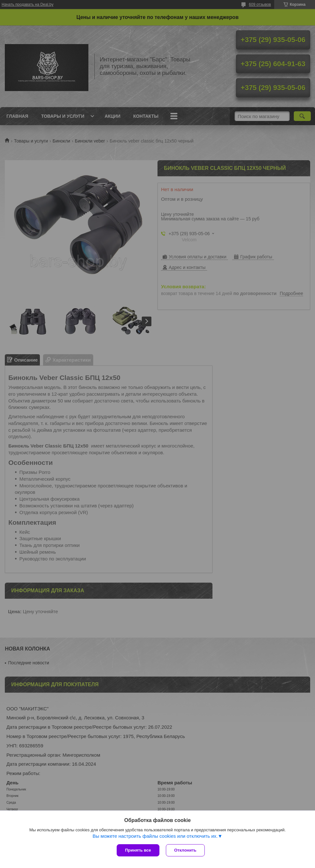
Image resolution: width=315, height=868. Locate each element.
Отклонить (185, 850)
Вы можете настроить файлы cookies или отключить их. (155, 836)
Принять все (138, 850)
